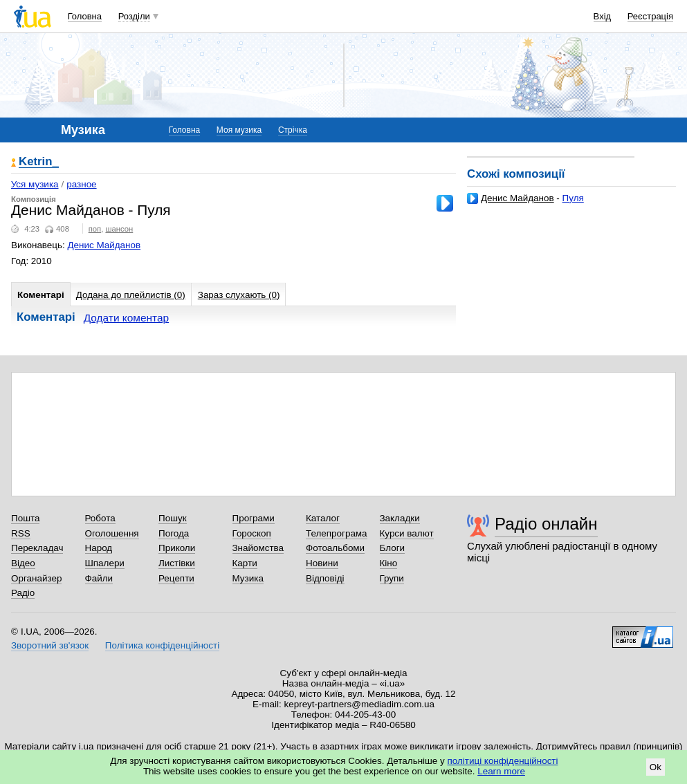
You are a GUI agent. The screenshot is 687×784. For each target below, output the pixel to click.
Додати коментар (126, 318)
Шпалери (105, 563)
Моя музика (239, 130)
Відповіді (325, 578)
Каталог (323, 518)
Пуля (573, 198)
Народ (99, 548)
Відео (23, 563)
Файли (99, 578)
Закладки (400, 518)
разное (81, 184)
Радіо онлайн (546, 524)
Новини (322, 563)
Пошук (173, 518)
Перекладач (37, 548)
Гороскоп (252, 533)
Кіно (389, 563)
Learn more (501, 771)
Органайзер (36, 578)
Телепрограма (337, 533)
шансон (119, 229)
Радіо (23, 593)
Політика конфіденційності (162, 645)
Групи (392, 578)
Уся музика (35, 184)
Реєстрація (650, 16)
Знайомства (258, 548)
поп (95, 229)
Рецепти (176, 578)
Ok (656, 767)
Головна (85, 16)
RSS (21, 533)
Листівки (177, 563)
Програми (254, 518)
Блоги (393, 548)
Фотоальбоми (335, 548)
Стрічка (293, 130)
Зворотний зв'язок (50, 645)
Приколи (177, 548)
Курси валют (407, 533)
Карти (245, 563)
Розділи (134, 16)
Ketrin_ (39, 162)
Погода (174, 533)
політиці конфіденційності (503, 761)
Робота (100, 518)
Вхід (603, 16)
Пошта (25, 518)
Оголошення (112, 533)
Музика (248, 578)
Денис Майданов (517, 198)
